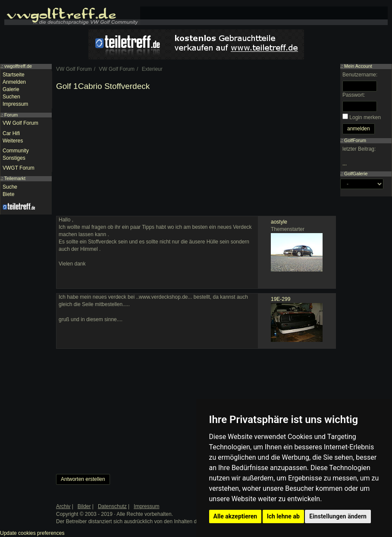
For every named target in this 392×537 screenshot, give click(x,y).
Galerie (11, 89)
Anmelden (14, 82)
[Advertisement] (196, 155)
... (345, 164)
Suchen (11, 97)
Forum (11, 115)
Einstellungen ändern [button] (338, 516)
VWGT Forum (19, 168)
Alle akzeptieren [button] (235, 516)
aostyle (279, 222)
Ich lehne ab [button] (283, 516)
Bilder (84, 506)
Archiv (63, 506)
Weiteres (13, 141)
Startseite (14, 75)
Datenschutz (112, 506)
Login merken (365, 117)
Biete (8, 194)
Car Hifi (11, 133)
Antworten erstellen (83, 479)
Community (16, 151)
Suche (10, 187)
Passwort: (354, 95)
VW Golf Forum (20, 123)
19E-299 (281, 299)
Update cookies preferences (32, 533)
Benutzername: (360, 75)
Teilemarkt (15, 178)
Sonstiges (14, 158)
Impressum (15, 104)
